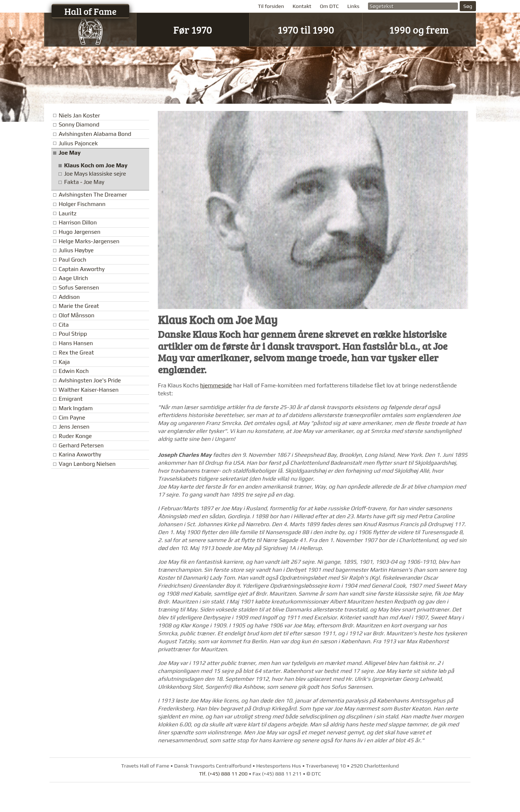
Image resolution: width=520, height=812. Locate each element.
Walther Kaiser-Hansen (88, 390)
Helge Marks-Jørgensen (89, 241)
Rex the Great (76, 353)
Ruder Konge (75, 436)
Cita (64, 325)
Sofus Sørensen (79, 287)
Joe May (70, 153)
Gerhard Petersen (81, 445)
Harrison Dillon (78, 222)
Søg (468, 6)
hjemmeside (216, 385)
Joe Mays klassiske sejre (95, 174)
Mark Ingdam (75, 408)
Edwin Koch (73, 371)
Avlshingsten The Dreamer (93, 195)
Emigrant (70, 399)
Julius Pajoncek (78, 143)
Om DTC (329, 6)
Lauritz (67, 213)
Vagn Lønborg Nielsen (87, 464)
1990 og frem (419, 29)
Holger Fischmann (82, 204)
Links (354, 6)
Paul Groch (72, 260)
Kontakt (302, 6)
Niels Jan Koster (79, 115)
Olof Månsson (76, 315)
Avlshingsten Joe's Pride (90, 380)
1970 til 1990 (306, 29)
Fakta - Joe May (84, 182)
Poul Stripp (73, 334)
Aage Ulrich (73, 278)
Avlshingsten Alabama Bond (95, 134)
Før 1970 (193, 29)
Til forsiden (271, 6)
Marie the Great (79, 306)
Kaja (64, 362)
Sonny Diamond (79, 124)
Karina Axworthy (80, 454)
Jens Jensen (74, 427)
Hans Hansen (76, 343)
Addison (69, 297)
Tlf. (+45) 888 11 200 (223, 774)
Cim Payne (72, 418)
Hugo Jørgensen (79, 232)
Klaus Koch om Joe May (96, 165)
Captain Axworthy (81, 269)
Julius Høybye (76, 250)
